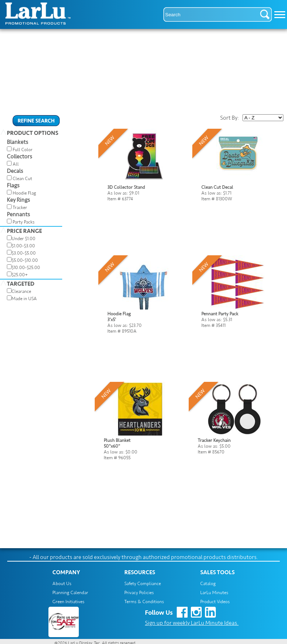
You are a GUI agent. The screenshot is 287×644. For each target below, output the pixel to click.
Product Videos (215, 602)
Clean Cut (22, 179)
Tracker (20, 208)
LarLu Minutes (214, 593)
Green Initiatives (68, 602)
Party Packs (24, 222)
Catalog (208, 584)
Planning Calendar (70, 593)
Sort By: (230, 118)
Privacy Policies (139, 593)
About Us (62, 584)
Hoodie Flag (24, 193)
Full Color (23, 150)
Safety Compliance (143, 584)
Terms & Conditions (144, 602)
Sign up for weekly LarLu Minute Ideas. (192, 623)
